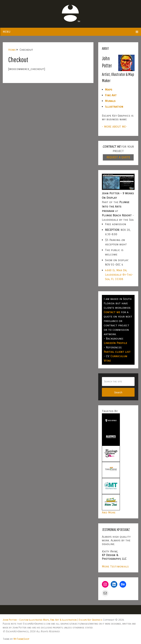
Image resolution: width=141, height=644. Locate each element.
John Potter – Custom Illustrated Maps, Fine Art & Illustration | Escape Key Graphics (53, 620)
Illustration (114, 107)
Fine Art (111, 95)
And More (109, 512)
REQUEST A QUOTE (118, 157)
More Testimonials (115, 566)
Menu (7, 32)
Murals (110, 101)
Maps (109, 90)
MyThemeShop (21, 639)
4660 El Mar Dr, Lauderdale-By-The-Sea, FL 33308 (119, 275)
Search (118, 392)
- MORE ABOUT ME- (114, 127)
